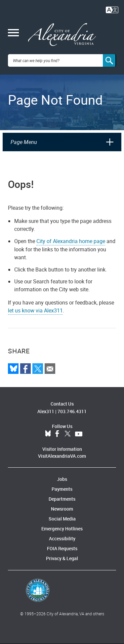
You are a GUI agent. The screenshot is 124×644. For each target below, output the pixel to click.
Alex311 (46, 411)
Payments (62, 489)
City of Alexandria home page (71, 241)
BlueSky (48, 434)
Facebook (57, 434)
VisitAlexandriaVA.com (62, 456)
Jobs (62, 479)
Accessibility (62, 538)
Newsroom (62, 509)
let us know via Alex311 (35, 310)
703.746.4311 (72, 411)
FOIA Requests (62, 548)
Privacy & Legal (62, 558)
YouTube (79, 434)
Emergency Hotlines (62, 529)
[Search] (109, 60)
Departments (62, 499)
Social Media (62, 519)
